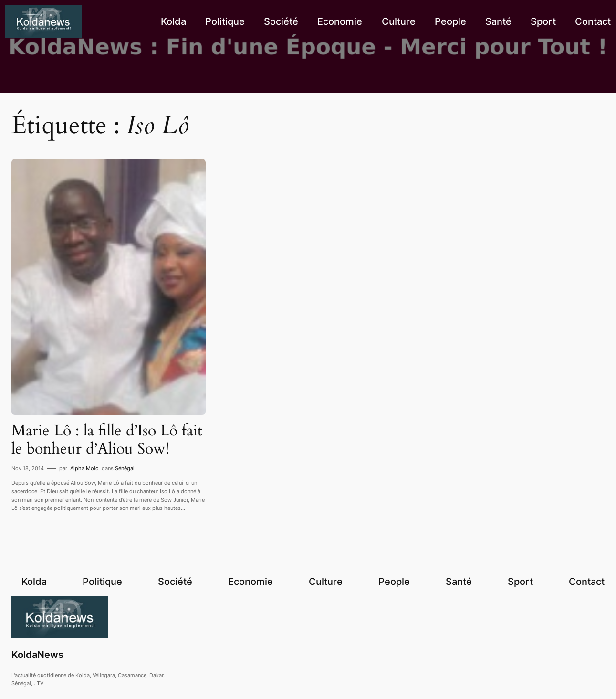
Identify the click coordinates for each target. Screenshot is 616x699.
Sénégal (125, 468)
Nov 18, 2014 (28, 468)
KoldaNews (37, 655)
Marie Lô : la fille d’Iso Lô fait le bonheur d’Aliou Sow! (107, 440)
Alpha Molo (84, 468)
